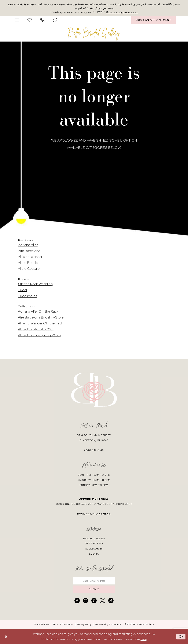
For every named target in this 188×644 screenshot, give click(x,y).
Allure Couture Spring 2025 (39, 335)
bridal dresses (94, 538)
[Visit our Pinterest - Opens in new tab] (94, 601)
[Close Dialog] (6, 636)
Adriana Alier (28, 245)
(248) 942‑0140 (94, 450)
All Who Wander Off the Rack (40, 323)
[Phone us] (42, 20)
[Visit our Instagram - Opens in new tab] (86, 601)
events (94, 554)
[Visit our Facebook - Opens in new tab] (77, 601)
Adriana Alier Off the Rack (38, 311)
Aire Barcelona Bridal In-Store (41, 317)
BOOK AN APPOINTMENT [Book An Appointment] (154, 20)
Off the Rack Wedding (35, 284)
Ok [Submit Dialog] (181, 637)
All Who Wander (30, 257)
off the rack (94, 544)
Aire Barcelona (29, 251)
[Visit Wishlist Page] (30, 20)
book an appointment (94, 514)
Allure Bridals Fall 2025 (36, 329)
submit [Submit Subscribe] (94, 589)
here (144, 639)
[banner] (94, 34)
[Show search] (55, 20)
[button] (17, 20)
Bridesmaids (28, 296)
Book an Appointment (122, 12)
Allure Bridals (28, 263)
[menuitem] (17, 20)
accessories (94, 549)
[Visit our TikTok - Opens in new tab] (111, 601)
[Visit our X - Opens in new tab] (102, 601)
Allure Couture (29, 268)
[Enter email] (94, 581)
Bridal (22, 290)
